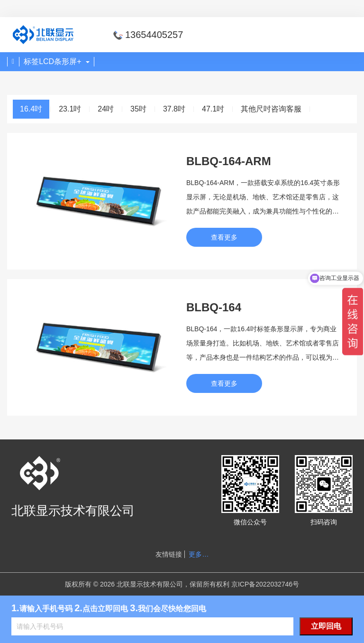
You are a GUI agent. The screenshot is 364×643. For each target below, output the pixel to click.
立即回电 (326, 626)
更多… (199, 554)
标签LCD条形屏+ (57, 61)
